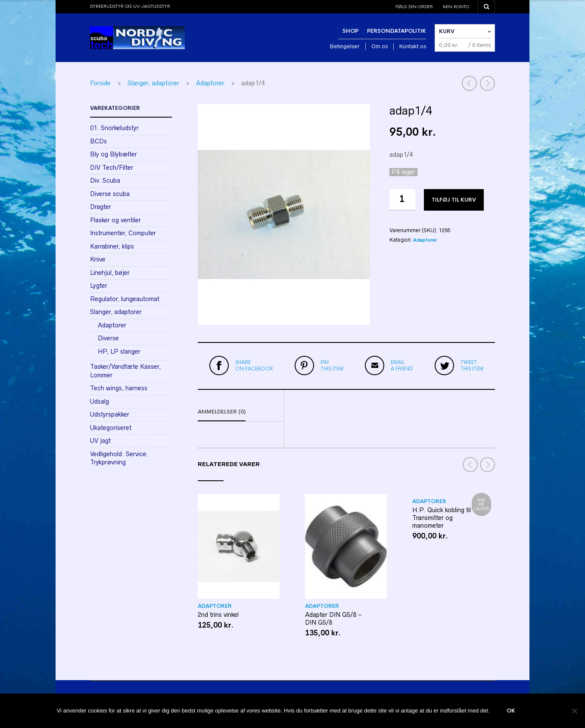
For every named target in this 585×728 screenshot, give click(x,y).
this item (332, 365)
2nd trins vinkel (218, 615)
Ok (511, 711)
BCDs (98, 141)
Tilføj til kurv (454, 200)
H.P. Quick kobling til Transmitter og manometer (442, 518)
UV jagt (100, 441)
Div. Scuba (105, 180)
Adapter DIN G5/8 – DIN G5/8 (333, 619)
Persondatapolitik (397, 31)
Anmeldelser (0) (222, 412)
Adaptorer (210, 83)
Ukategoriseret (111, 428)
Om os (380, 46)
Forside (100, 83)
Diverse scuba (110, 194)
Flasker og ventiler (115, 220)
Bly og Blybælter (114, 154)
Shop (350, 31)
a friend (402, 365)
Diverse (108, 338)
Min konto (456, 7)
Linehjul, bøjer (110, 273)
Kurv (447, 31)
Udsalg (100, 401)
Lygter (99, 286)
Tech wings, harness (119, 388)
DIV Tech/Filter (112, 168)
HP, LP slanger (119, 352)
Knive (98, 259)
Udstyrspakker (110, 414)
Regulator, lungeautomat (125, 299)
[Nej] (574, 711)
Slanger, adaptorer (153, 83)
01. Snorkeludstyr (114, 128)
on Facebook (254, 365)
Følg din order (414, 7)
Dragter (101, 207)
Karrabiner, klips (112, 246)
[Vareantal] (402, 200)
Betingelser (345, 46)
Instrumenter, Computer (123, 233)
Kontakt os (413, 46)
